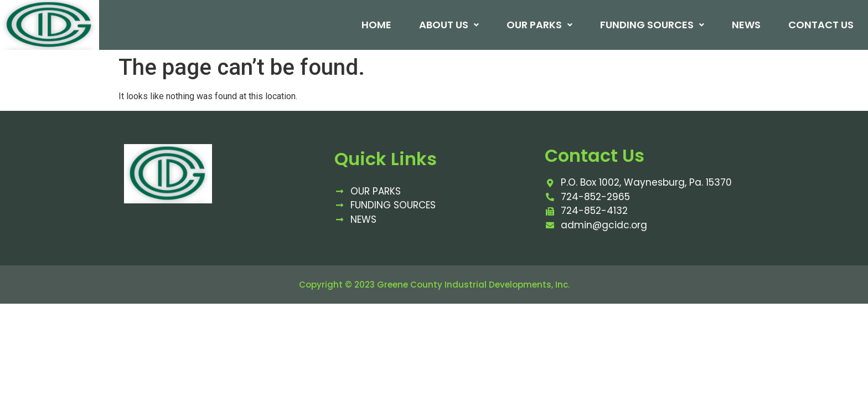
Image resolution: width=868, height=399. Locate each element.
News (745, 25)
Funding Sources (651, 25)
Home (375, 25)
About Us (448, 25)
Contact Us (820, 25)
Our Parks (538, 25)
